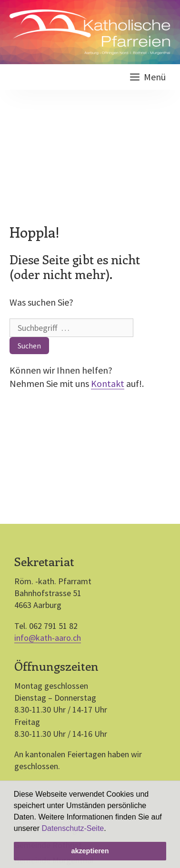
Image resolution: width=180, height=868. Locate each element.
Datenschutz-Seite (73, 828)
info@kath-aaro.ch (48, 638)
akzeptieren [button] (90, 851)
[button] (110, 829)
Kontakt (108, 383)
